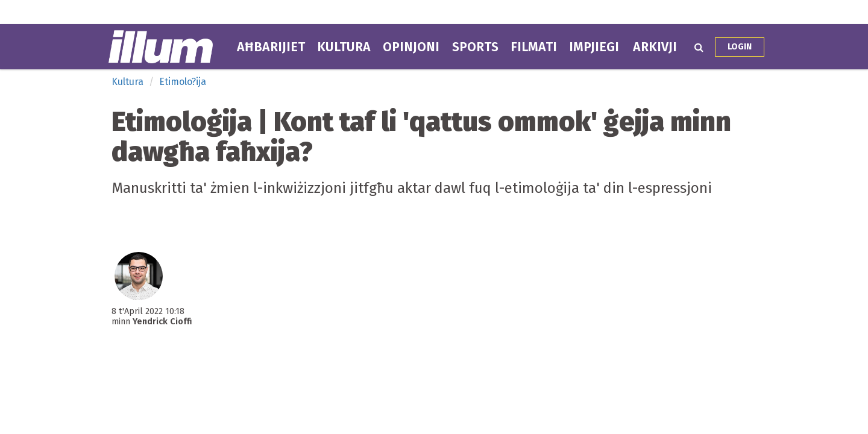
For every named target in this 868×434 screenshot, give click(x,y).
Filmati (534, 47)
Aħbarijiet (271, 47)
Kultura (344, 47)
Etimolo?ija (183, 82)
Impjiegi (594, 47)
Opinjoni (411, 47)
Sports (475, 47)
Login (740, 47)
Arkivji (655, 47)
